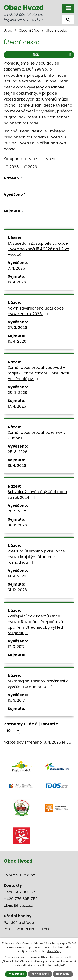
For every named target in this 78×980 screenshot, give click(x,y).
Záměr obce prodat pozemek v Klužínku (37, 435)
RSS (53, 55)
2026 (32, 167)
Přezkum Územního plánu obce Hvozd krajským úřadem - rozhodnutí (36, 557)
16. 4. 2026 (17, 282)
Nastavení (63, 974)
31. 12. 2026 (17, 590)
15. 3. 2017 (16, 700)
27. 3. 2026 (17, 328)
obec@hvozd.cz (18, 905)
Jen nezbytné (40, 974)
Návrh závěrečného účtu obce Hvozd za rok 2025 (36, 311)
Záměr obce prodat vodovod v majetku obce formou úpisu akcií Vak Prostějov (38, 373)
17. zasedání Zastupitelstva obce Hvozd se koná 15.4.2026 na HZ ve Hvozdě (38, 249)
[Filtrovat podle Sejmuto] (39, 218)
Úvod (8, 30)
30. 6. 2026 (17, 525)
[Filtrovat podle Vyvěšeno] (39, 202)
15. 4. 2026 (17, 341)
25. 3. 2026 (17, 392)
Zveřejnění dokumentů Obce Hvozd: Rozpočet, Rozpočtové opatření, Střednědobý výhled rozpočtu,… (35, 624)
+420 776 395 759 (21, 899)
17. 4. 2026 (17, 406)
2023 (51, 159)
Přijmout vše (16, 974)
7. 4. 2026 (16, 268)
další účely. (54, 951)
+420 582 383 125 (20, 892)
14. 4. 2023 (17, 576)
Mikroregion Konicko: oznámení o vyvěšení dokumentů (38, 684)
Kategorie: (13, 159)
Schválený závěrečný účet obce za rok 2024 (37, 495)
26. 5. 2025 (18, 511)
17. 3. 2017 (16, 647)
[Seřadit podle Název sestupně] (22, 179)
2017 (33, 159)
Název (12, 178)
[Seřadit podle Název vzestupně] (22, 177)
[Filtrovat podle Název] (39, 186)
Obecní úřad (29, 30)
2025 (14, 167)
